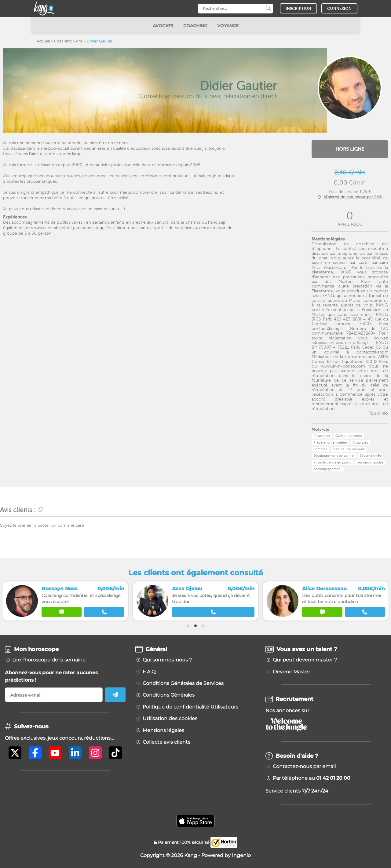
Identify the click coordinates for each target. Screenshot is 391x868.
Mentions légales (163, 731)
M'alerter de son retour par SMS (353, 197)
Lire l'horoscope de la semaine (49, 660)
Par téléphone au (312, 778)
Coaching (63, 41)
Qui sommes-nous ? (167, 660)
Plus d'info (378, 413)
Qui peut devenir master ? (305, 660)
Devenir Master (291, 672)
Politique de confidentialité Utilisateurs (190, 707)
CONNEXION (339, 8)
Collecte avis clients (166, 742)
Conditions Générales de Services (183, 683)
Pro (79, 41)
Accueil (43, 41)
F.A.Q (149, 672)
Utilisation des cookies (170, 719)
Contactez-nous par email (304, 767)
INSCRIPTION (298, 8)
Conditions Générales (169, 695)
